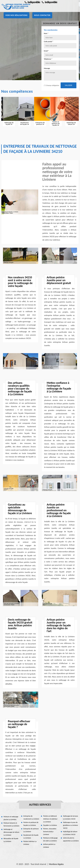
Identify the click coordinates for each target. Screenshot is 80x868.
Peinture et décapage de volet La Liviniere (50, 839)
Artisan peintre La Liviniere (49, 846)
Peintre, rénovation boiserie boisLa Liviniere (50, 832)
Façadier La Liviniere (50, 825)
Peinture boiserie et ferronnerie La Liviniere (11, 824)
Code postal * (49, 42)
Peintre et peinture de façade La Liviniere (31, 824)
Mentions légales (56, 864)
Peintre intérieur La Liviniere (30, 843)
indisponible (32, 2)
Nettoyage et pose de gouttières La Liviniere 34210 (71, 825)
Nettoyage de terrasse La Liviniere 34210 (71, 817)
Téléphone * (48, 59)
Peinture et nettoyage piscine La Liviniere (11, 818)
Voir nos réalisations (16, 15)
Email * (46, 51)
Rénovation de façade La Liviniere (11, 840)
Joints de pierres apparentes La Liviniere (71, 839)
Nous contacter (42, 15)
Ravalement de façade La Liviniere (31, 836)
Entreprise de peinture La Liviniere (31, 830)
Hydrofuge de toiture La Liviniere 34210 (70, 833)
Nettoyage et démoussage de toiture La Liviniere (11, 832)
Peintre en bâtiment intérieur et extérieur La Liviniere (50, 819)
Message (47, 68)
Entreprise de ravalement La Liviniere (31, 817)
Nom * (46, 33)
